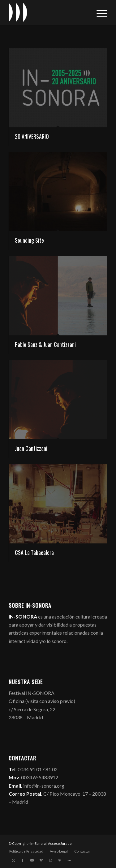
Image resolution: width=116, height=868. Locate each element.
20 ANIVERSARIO (32, 136)
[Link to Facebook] (23, 860)
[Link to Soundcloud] (69, 860)
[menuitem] (99, 12)
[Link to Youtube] (32, 860)
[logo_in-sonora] (48, 12)
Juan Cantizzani (31, 448)
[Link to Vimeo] (41, 860)
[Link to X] (13, 860)
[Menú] (99, 12)
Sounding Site (29, 240)
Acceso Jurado (60, 843)
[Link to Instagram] (50, 860)
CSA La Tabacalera (34, 552)
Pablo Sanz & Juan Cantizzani (45, 344)
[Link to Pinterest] (60, 860)
